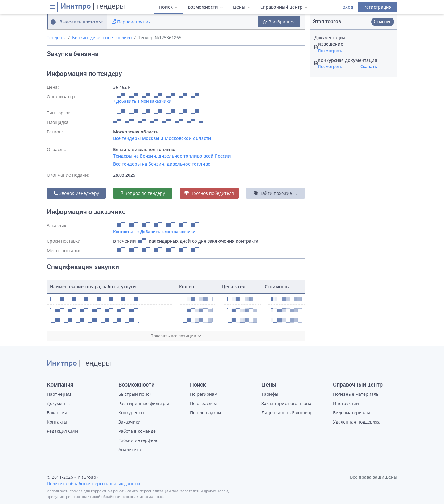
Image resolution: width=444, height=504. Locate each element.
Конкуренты (131, 413)
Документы (59, 403)
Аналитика (130, 450)
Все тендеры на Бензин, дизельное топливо (162, 164)
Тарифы (270, 394)
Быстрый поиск (135, 394)
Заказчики (129, 422)
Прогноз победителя (209, 193)
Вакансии (57, 413)
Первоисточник (131, 22)
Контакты (123, 232)
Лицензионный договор (287, 413)
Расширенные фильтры (144, 403)
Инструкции (346, 403)
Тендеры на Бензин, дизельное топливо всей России (172, 156)
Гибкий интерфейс (138, 440)
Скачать (369, 66)
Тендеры (56, 37)
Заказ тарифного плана (286, 403)
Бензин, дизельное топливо (102, 37)
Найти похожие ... (275, 193)
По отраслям (203, 403)
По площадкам (206, 413)
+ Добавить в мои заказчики (166, 232)
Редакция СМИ (63, 431)
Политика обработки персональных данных (94, 484)
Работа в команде (137, 431)
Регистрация (378, 7)
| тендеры (93, 7)
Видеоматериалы (351, 413)
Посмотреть (330, 51)
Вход (348, 7)
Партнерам (59, 394)
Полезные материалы (356, 394)
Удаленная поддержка (357, 422)
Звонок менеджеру (76, 193)
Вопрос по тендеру (143, 193)
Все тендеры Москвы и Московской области (162, 138)
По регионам (204, 394)
